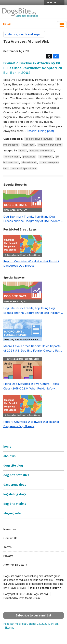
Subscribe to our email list (33, 616)
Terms (7, 547)
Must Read (28, 145)
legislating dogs (15, 494)
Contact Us (10, 538)
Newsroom (10, 529)
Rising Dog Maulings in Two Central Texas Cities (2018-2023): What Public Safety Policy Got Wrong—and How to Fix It (31, 386)
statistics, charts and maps (24, 34)
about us (9, 456)
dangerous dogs (15, 485)
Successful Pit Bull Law (24, 169)
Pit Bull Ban (46, 157)
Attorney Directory (15, 565)
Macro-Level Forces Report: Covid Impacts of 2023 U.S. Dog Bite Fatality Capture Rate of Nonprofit (32, 349)
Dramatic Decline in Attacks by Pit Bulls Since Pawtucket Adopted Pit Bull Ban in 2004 (33, 68)
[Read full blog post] (40, 131)
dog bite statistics (16, 475)
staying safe (12, 513)
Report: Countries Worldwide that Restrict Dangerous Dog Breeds (31, 263)
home (7, 447)
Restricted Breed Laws (50, 145)
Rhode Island (29, 163)
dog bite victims (15, 504)
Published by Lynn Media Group (22, 598)
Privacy (8, 556)
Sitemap (9, 628)
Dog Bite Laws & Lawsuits (39, 139)
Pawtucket (29, 157)
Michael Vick (12, 157)
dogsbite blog (13, 466)
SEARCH (51, 2)
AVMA (22, 151)
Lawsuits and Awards (41, 151)
